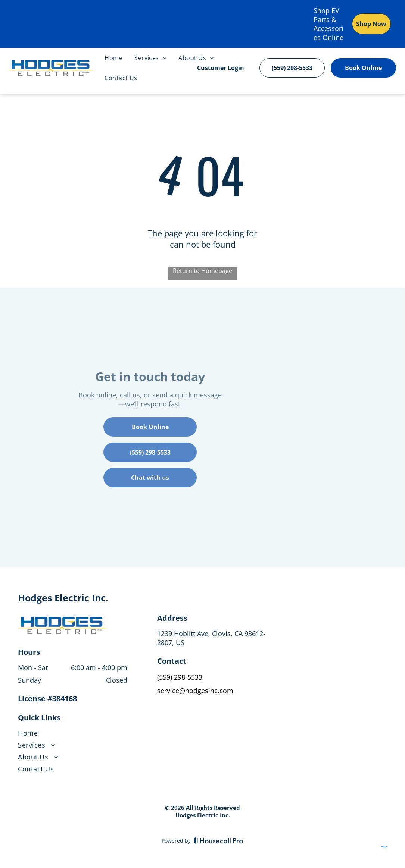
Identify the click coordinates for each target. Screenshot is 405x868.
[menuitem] (113, 58)
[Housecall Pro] (219, 840)
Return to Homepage (202, 271)
